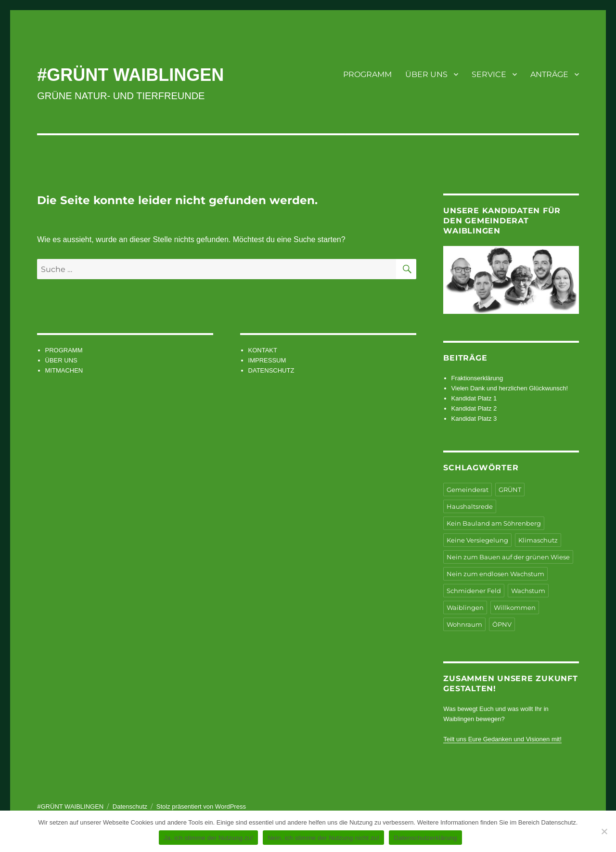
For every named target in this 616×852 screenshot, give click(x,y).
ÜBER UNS (426, 74)
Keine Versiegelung (477, 540)
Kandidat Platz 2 (474, 408)
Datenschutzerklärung (425, 838)
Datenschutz (130, 807)
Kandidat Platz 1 (474, 398)
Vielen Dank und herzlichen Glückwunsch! (510, 388)
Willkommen (515, 607)
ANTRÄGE (549, 74)
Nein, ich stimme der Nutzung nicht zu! (323, 838)
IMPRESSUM (267, 360)
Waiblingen (465, 607)
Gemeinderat (468, 490)
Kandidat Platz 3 (474, 419)
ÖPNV (502, 624)
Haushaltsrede (470, 506)
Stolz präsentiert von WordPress (201, 807)
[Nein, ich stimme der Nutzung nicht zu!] (604, 831)
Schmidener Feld (474, 591)
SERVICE (489, 74)
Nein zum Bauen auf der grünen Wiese (508, 557)
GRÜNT (510, 490)
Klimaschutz (538, 540)
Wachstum (528, 591)
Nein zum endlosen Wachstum (495, 574)
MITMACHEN (64, 370)
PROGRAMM (367, 74)
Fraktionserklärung (477, 378)
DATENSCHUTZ (271, 370)
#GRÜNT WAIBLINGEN (130, 75)
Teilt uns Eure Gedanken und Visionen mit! (502, 739)
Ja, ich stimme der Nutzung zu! (208, 838)
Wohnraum (464, 624)
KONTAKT (263, 350)
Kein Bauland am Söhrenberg (494, 523)
